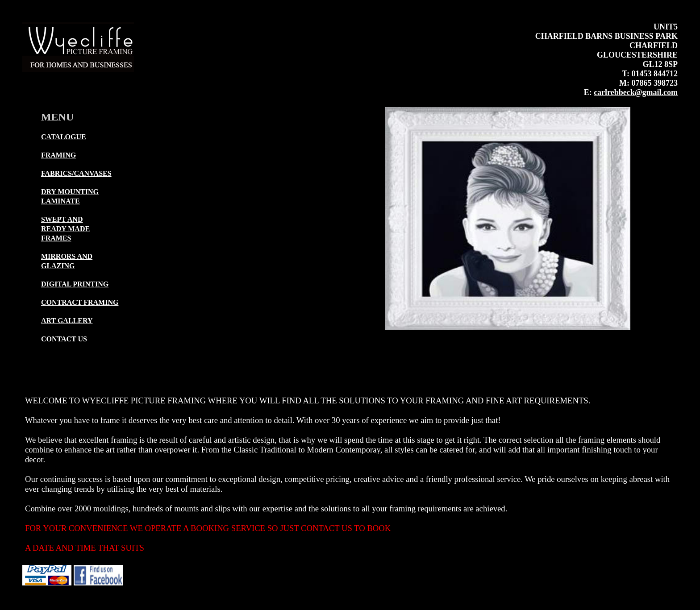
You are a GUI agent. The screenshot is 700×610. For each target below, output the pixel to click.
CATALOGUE (64, 137)
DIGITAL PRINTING (75, 284)
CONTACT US (64, 339)
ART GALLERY (67, 321)
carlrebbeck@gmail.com (636, 92)
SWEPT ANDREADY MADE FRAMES (65, 229)
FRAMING (58, 155)
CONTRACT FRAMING (80, 302)
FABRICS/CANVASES (76, 173)
